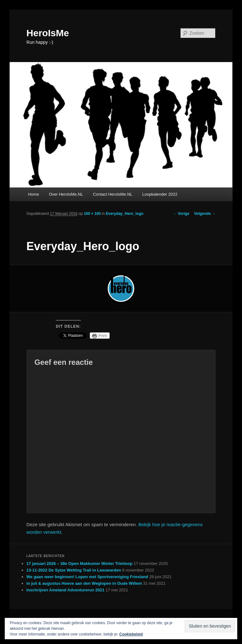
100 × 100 (92, 214)
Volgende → (205, 214)
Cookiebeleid (131, 634)
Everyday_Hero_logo (125, 214)
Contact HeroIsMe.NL (113, 194)
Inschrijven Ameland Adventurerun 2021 (66, 590)
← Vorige (181, 214)
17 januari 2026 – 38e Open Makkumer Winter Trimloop (80, 563)
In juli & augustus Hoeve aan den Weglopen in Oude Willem (84, 583)
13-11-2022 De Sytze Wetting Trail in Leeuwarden (74, 570)
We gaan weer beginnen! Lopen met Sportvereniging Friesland (87, 577)
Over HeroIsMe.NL (66, 194)
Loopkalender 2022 (160, 194)
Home (34, 194)
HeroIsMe (48, 33)
